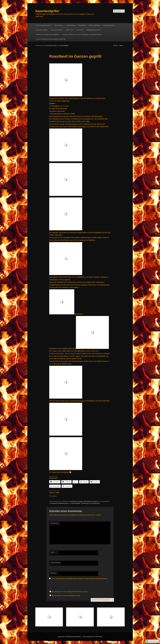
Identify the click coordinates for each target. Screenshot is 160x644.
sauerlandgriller (64, 46)
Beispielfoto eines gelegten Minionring (79, 348)
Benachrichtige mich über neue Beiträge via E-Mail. (66, 596)
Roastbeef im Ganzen (77, 501)
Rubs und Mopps (94, 25)
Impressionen (71, 25)
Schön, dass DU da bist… (44, 25)
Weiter (122, 46)
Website (53, 573)
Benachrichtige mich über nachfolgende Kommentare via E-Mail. (70, 592)
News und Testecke (57, 30)
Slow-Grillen (82, 25)
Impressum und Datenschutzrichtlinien (47, 34)
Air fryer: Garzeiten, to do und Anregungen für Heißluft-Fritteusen (82, 34)
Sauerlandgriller (47, 11)
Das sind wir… (59, 25)
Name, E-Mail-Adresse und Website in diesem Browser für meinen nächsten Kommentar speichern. (80, 579)
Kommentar (55, 523)
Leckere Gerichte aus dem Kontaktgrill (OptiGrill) (51, 39)
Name (52, 552)
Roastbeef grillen (63, 503)
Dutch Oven (70, 30)
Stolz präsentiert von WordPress (92, 637)
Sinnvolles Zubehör (42, 30)
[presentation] (65, 585)
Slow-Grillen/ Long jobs (91, 501)
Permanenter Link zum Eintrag (90, 503)
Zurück (115, 46)
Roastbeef (54, 503)
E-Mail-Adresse (55, 563)
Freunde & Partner (109, 25)
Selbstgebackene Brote (94, 30)
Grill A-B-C (80, 30)
